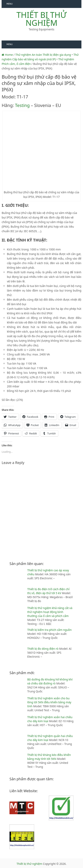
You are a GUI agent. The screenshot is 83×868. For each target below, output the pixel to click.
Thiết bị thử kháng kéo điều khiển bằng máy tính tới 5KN (49, 757)
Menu (10, 4)
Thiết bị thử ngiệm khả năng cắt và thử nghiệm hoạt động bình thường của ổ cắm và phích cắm (50, 612)
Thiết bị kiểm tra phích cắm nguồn (50, 630)
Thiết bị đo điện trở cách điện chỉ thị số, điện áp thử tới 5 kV (48, 591)
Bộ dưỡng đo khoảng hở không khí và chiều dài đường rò (50, 681)
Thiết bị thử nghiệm (41, 19)
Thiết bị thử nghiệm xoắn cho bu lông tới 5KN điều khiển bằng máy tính (49, 702)
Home (7, 55)
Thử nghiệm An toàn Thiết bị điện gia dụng (43, 55)
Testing (22, 105)
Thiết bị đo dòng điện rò (43, 649)
